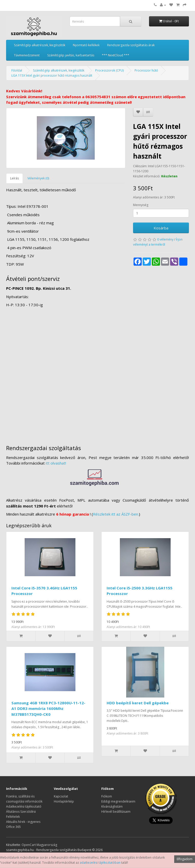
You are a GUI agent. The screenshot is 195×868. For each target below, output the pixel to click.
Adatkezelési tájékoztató (24, 806)
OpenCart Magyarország (39, 845)
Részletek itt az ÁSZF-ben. (116, 514)
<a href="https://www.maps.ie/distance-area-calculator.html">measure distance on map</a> (97, 374)
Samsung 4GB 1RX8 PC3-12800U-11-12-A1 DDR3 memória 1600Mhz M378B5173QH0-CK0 (48, 709)
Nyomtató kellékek (86, 45)
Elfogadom (185, 859)
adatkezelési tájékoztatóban (100, 863)
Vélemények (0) (38, 178)
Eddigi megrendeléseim (118, 801)
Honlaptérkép (64, 801)
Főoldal (17, 70)
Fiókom (107, 796)
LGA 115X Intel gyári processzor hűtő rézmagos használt (52, 75)
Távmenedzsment (27, 55)
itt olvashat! (56, 463)
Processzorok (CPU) (109, 70)
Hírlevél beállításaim (116, 812)
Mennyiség (141, 205)
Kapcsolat (61, 796)
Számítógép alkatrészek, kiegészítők (40, 45)
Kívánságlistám (112, 806)
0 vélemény (165, 239)
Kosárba (161, 228)
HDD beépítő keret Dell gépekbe (138, 703)
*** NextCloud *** (116, 55)
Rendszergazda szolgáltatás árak (131, 45)
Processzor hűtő (146, 70)
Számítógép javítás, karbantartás (71, 55)
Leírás (14, 178)
